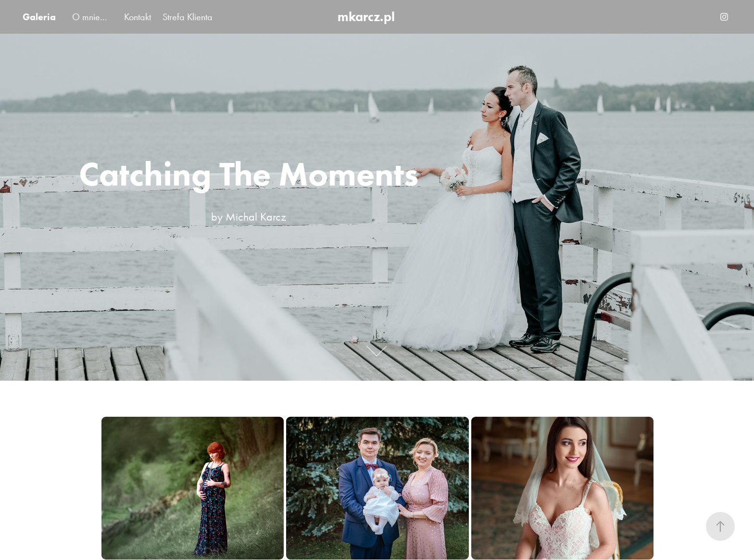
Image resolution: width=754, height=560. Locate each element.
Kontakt (138, 17)
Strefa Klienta (188, 17)
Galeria (39, 17)
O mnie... (90, 17)
